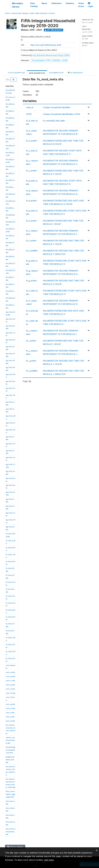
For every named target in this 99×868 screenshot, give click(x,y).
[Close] (97, 850)
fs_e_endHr (32, 221)
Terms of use (81, 5)
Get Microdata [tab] (75, 73)
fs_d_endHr (32, 201)
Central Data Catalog (20, 13)
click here (49, 860)
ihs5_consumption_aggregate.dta (10, 794)
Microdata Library (17, 5)
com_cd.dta (10, 685)
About (44, 3)
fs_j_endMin (32, 371)
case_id (30, 107)
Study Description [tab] (16, 73)
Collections (56, 3)
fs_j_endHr (31, 361)
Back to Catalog (15, 847)
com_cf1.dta (10, 693)
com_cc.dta (10, 680)
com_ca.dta (10, 672)
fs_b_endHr (32, 141)
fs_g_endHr (32, 281)
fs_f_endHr (31, 241)
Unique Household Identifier (57, 107)
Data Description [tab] (37, 73)
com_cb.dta (10, 676)
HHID (29, 114)
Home (7, 13)
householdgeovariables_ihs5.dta (10, 750)
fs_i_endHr (31, 341)
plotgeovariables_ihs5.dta (10, 760)
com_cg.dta (10, 704)
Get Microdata (54, 30)
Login (90, 5)
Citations (70, 3)
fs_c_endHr (32, 171)
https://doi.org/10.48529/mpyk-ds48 (46, 45)
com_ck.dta (10, 721)
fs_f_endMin (32, 251)
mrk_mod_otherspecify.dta (10, 832)
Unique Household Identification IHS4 (61, 114)
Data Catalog (34, 5)
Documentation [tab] (56, 73)
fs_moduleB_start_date (54, 121)
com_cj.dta (10, 717)
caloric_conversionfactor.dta (10, 740)
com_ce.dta (10, 689)
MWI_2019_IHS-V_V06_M (45, 13)
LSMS (32, 13)
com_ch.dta (10, 708)
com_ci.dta (10, 713)
